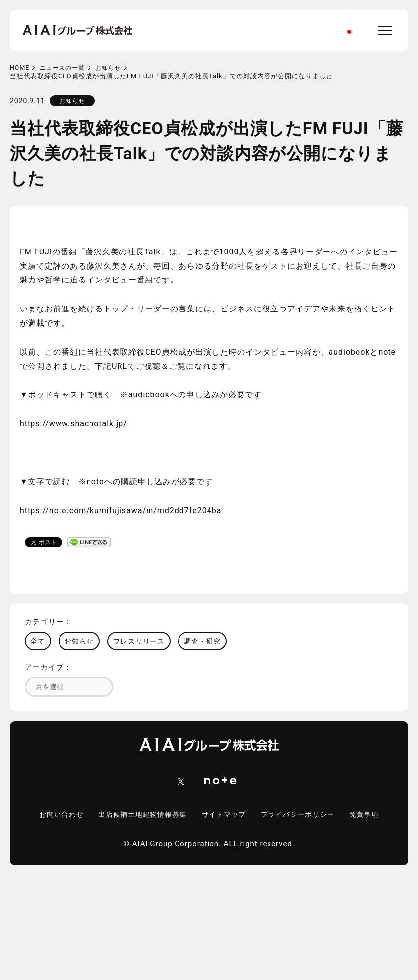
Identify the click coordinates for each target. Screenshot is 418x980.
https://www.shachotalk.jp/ (74, 424)
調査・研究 (202, 641)
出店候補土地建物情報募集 (162, 815)
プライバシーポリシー (326, 815)
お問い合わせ (77, 815)
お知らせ (114, 68)
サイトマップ (248, 815)
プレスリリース (139, 641)
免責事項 (209, 822)
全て (38, 641)
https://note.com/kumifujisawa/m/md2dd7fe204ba (120, 511)
